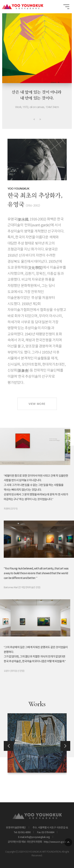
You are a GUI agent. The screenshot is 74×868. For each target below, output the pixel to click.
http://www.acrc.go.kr (55, 842)
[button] (34, 119)
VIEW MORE (37, 423)
